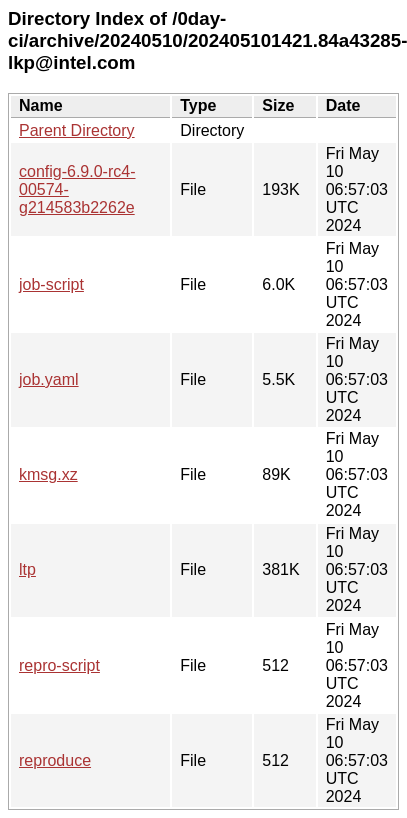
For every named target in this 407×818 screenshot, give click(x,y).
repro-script (59, 665)
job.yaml (49, 379)
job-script (51, 284)
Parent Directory (77, 130)
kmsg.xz (48, 474)
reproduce (55, 760)
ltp (27, 569)
